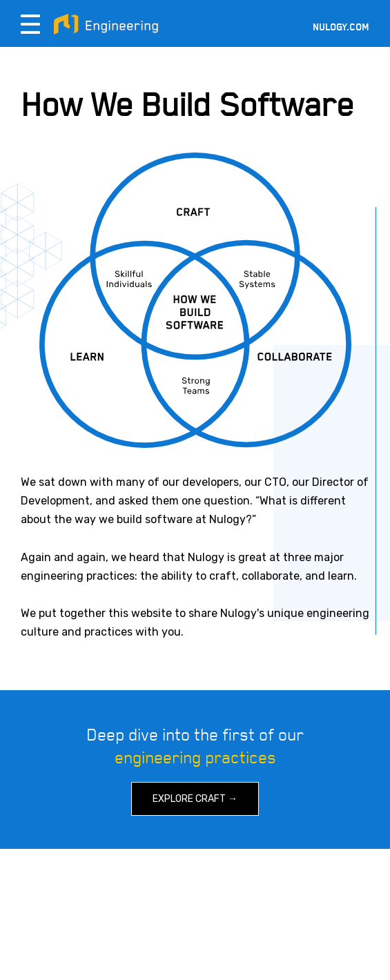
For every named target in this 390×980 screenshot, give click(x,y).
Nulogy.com (341, 27)
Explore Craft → (195, 799)
